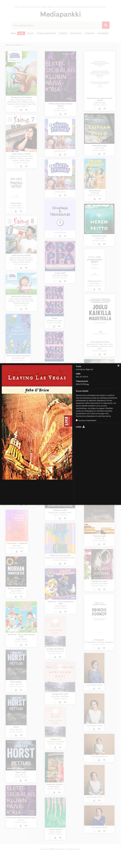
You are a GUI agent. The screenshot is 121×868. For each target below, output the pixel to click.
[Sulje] (118, 366)
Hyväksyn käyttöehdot (86, 420)
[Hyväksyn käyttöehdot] (77, 420)
